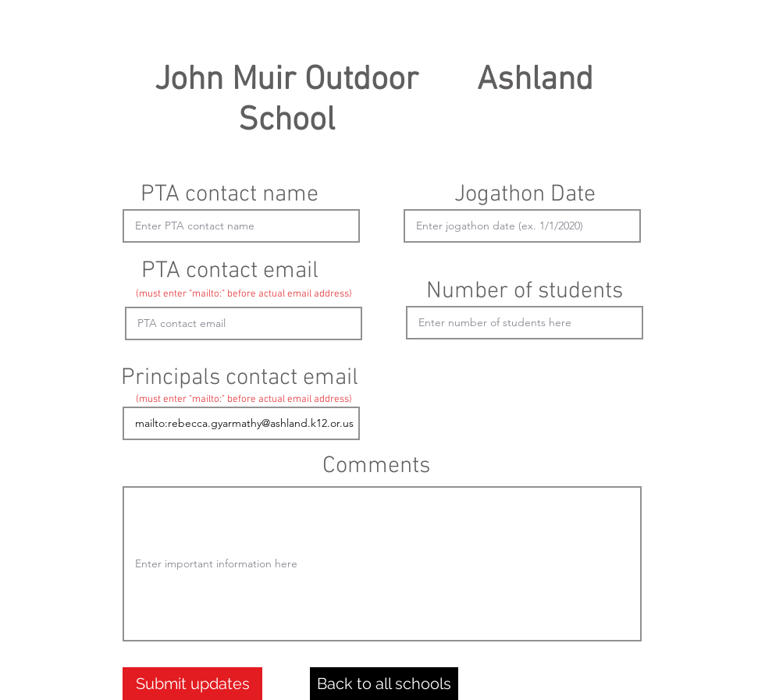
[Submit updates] (192, 684)
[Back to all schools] (384, 684)
